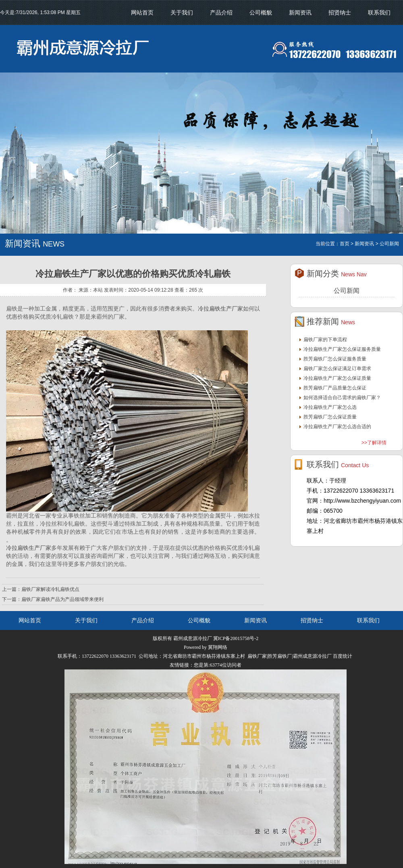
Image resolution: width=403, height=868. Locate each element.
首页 (345, 244)
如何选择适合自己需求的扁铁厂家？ (342, 398)
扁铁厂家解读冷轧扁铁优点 (50, 589)
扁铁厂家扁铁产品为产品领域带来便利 (62, 599)
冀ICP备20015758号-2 (236, 638)
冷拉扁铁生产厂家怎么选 (330, 407)
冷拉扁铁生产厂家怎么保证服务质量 (342, 349)
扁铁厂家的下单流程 (325, 340)
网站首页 (142, 12)
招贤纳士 (340, 12)
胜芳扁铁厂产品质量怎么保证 (335, 388)
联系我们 (379, 12)
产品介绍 (221, 12)
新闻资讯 (300, 12)
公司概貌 (261, 12)
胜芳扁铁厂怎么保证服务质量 (335, 359)
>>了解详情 (374, 443)
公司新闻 (347, 291)
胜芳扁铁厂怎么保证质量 (330, 417)
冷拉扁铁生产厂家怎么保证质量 (337, 378)
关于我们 (182, 12)
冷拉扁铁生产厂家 (220, 309)
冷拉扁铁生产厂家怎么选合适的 (337, 427)
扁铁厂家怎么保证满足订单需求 (337, 369)
